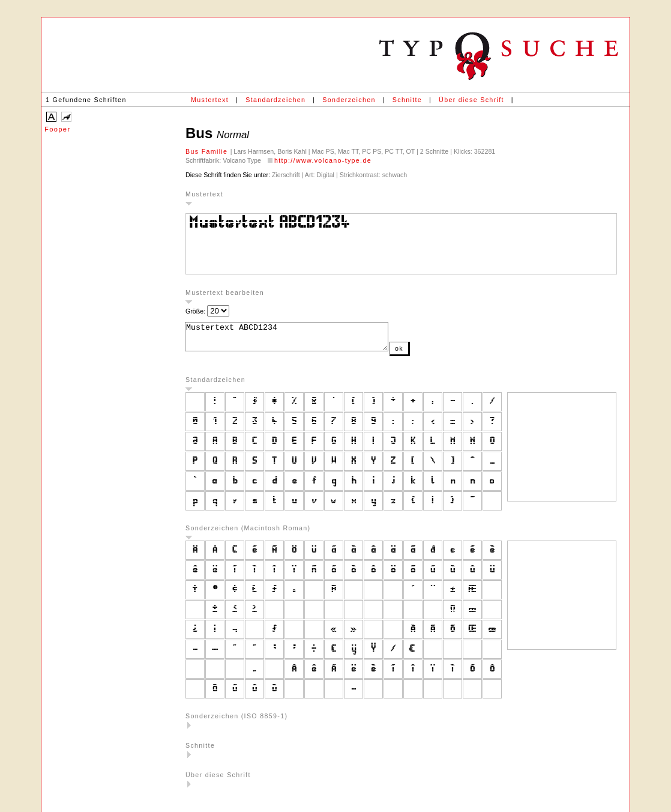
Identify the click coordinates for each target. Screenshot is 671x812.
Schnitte (407, 100)
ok (423, 354)
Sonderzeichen (349, 100)
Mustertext (210, 100)
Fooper (57, 129)
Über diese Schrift (471, 100)
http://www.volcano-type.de (323, 160)
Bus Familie (208, 151)
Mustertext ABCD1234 (299, 339)
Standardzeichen (275, 100)
